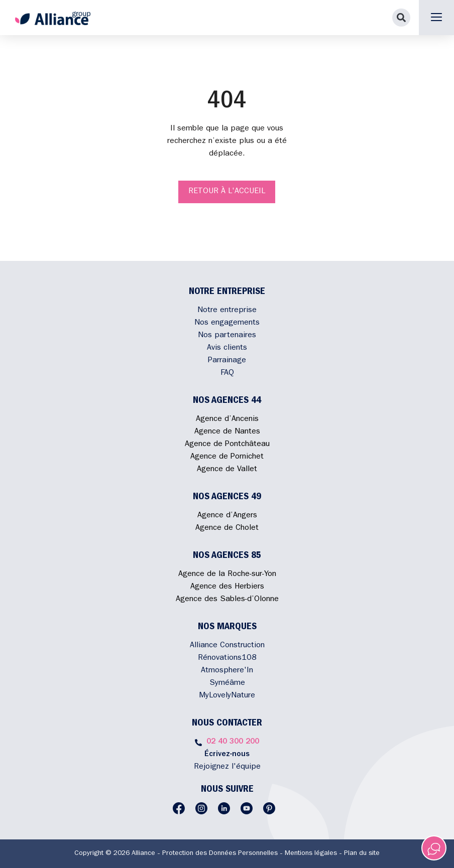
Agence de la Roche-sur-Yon (227, 574)
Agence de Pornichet (227, 457)
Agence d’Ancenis (227, 419)
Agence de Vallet (227, 470)
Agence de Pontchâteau (227, 445)
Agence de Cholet (227, 528)
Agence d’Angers (227, 516)
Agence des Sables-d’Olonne (227, 600)
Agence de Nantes (227, 432)
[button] (401, 18)
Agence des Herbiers (227, 587)
